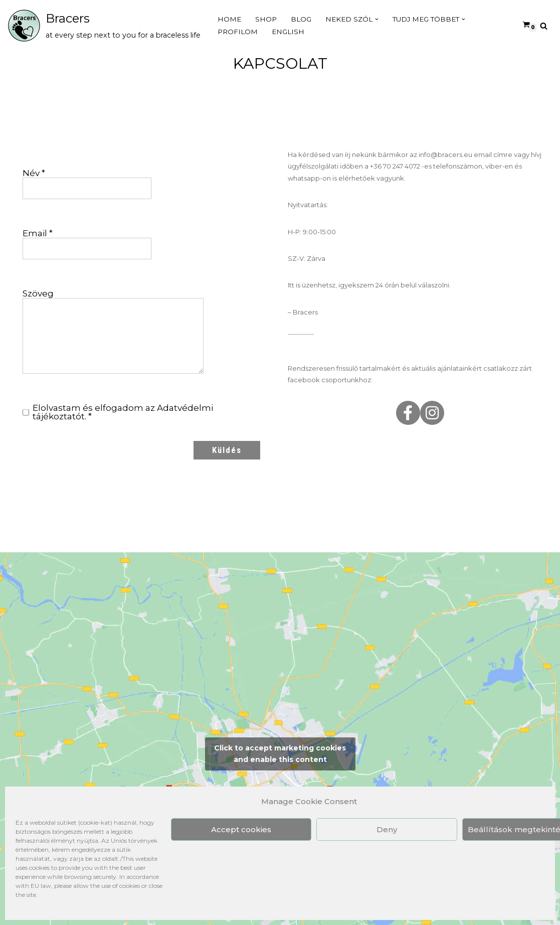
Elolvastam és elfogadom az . (118, 413)
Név (34, 173)
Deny (387, 829)
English (289, 32)
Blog (302, 19)
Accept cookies (241, 829)
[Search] (544, 26)
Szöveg (38, 294)
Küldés (227, 450)
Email (38, 234)
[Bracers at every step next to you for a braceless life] (104, 26)
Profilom (238, 32)
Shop (266, 19)
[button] (379, 19)
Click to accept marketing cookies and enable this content (280, 754)
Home (230, 19)
